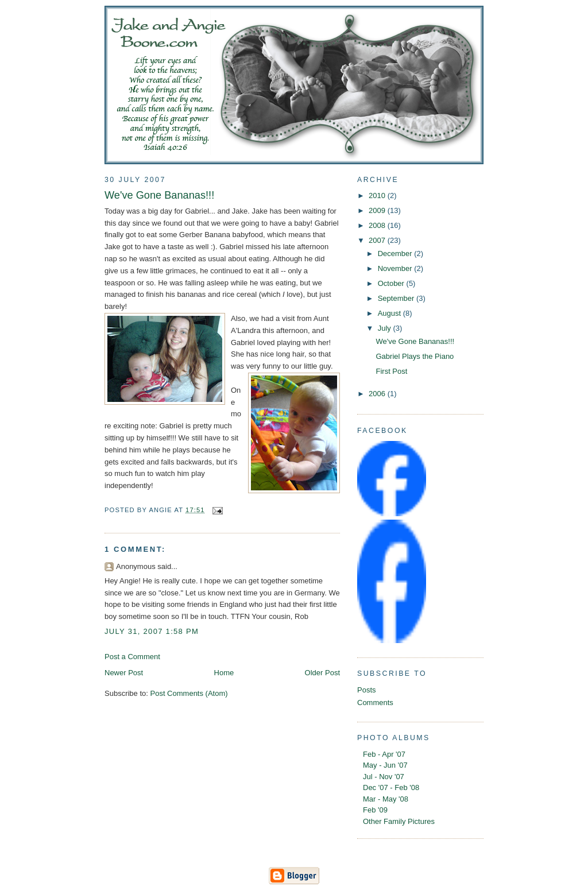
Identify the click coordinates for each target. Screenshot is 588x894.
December (396, 254)
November (396, 268)
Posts (367, 690)
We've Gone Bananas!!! (159, 195)
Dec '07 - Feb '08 (391, 787)
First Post (391, 371)
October (392, 283)
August (390, 313)
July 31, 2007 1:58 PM (152, 631)
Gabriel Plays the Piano (415, 356)
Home (224, 673)
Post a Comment (132, 657)
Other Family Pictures (399, 821)
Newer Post (124, 673)
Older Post (322, 673)
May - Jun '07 (385, 765)
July (386, 328)
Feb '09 (375, 810)
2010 (378, 196)
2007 (378, 240)
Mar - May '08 (386, 799)
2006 (378, 394)
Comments (375, 703)
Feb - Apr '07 (384, 754)
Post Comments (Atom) (189, 693)
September (397, 298)
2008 (378, 225)
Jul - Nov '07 (384, 777)
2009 (378, 210)
